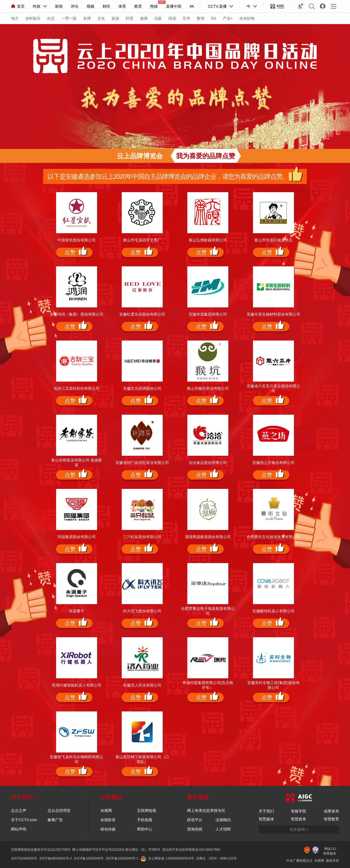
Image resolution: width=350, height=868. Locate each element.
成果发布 (331, 811)
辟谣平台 (195, 820)
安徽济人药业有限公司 (142, 685)
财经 (106, 6)
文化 (101, 18)
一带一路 (69, 18)
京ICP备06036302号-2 (56, 858)
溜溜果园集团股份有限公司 (208, 537)
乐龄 (158, 18)
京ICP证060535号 (24, 858)
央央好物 (247, 18)
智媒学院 (299, 811)
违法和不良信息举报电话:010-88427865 (191, 850)
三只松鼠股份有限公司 (142, 537)
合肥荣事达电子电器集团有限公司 (208, 611)
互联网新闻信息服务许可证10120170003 (41, 850)
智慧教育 (331, 819)
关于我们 (266, 811)
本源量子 (77, 611)
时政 (37, 6)
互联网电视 (147, 811)
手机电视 (145, 820)
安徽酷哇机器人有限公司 (273, 611)
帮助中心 (145, 829)
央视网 (106, 811)
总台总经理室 (59, 811)
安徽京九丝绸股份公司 (142, 388)
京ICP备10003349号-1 (122, 858)
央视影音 (108, 820)
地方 (15, 18)
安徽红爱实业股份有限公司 (142, 314)
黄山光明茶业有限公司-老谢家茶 (77, 463)
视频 (91, 6)
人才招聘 (223, 829)
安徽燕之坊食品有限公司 (273, 463)
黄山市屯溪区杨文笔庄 (273, 240)
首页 (18, 6)
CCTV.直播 (217, 6)
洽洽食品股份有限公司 (208, 463)
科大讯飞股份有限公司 (142, 611)
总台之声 (19, 811)
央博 (87, 18)
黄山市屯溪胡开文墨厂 (142, 240)
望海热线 (195, 829)
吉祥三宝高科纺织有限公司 (77, 388)
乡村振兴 (33, 18)
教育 (138, 6)
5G (214, 18)
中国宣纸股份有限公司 (77, 240)
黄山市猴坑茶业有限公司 (208, 388)
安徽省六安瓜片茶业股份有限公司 (273, 388)
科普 (130, 18)
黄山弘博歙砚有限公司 (208, 240)
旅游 (115, 18)
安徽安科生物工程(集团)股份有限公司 (273, 685)
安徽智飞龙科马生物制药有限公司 (77, 759)
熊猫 (154, 6)
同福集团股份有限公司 (77, 537)
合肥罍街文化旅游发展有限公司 (273, 537)
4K (192, 6)
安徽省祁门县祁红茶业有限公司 (142, 463)
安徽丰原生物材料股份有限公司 (273, 314)
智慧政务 (299, 819)
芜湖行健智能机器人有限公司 (77, 685)
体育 (122, 6)
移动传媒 (108, 829)
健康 (144, 18)
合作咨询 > (299, 829)
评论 (75, 6)
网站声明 (19, 829)
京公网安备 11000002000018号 (167, 858)
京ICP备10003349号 (88, 858)
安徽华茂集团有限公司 (208, 314)
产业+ (228, 18)
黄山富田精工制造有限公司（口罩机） (142, 759)
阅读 (172, 18)
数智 (201, 18)
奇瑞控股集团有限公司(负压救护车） (208, 685)
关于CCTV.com (24, 820)
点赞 (70, 252)
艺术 (186, 18)
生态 (51, 18)
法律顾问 (223, 820)
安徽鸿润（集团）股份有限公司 (77, 314)
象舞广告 (55, 820)
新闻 (59, 6)
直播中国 (174, 6)
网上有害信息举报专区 (206, 811)
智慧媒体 (266, 819)
